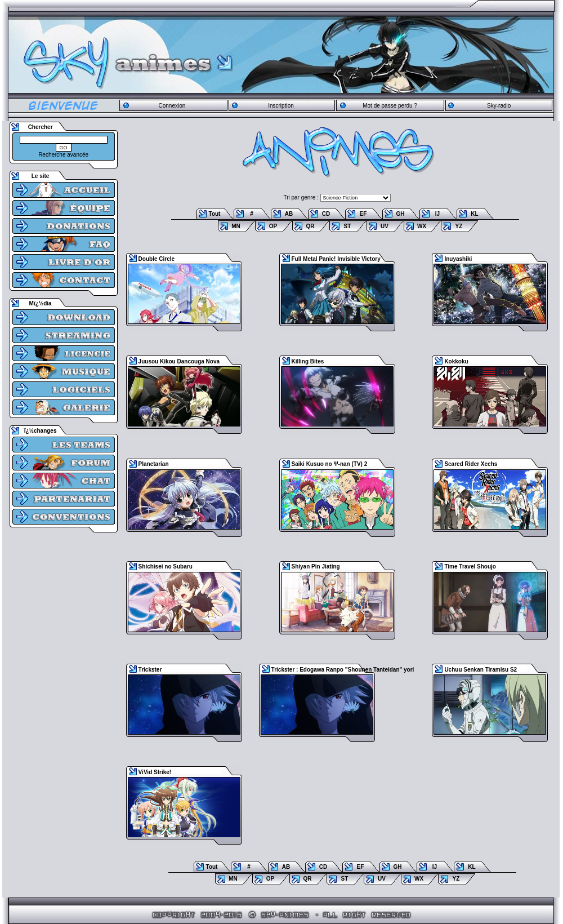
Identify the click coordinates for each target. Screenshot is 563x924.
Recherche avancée (63, 155)
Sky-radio (499, 106)
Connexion (172, 106)
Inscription (281, 106)
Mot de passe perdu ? (390, 106)
